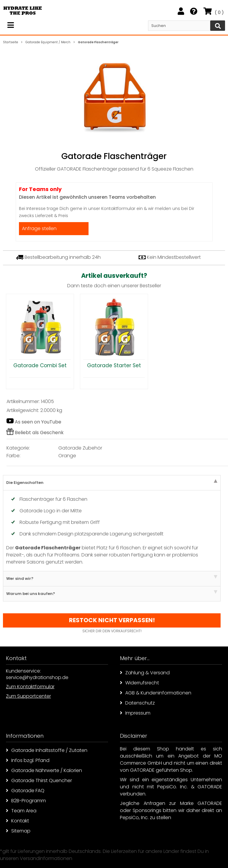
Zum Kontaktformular (30, 687)
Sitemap (18, 831)
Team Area (21, 811)
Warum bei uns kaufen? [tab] (112, 593)
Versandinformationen (46, 858)
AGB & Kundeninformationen (156, 693)
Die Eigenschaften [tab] (112, 482)
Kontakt (17, 821)
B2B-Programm (26, 801)
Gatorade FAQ (25, 791)
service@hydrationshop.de (37, 677)
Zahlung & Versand (145, 673)
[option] (40, 341)
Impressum (135, 713)
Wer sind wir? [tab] (112, 578)
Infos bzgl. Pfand (28, 760)
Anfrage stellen (39, 228)
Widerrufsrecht (139, 683)
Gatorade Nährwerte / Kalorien (44, 770)
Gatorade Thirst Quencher (39, 780)
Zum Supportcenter (28, 696)
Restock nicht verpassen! (112, 620)
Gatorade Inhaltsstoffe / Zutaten (47, 750)
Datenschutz (137, 703)
